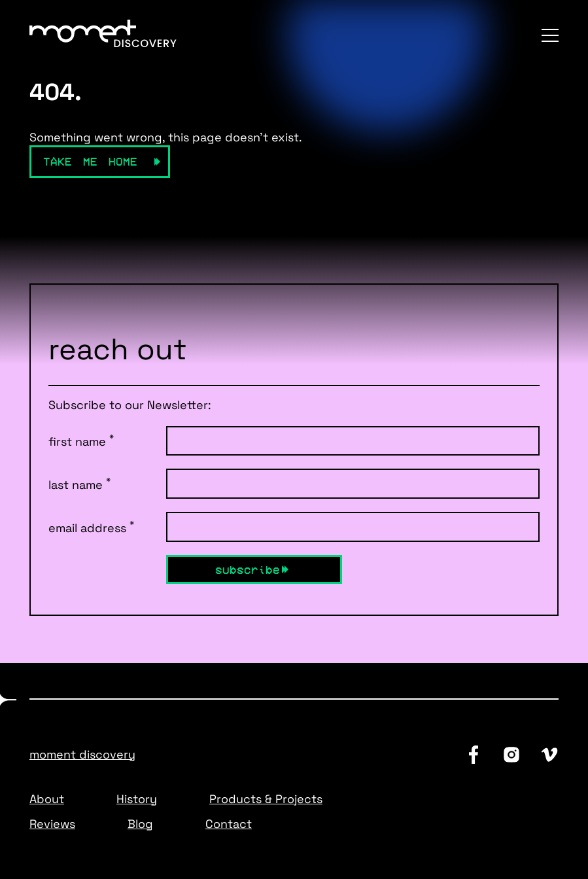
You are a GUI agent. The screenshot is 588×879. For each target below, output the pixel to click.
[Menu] (550, 35)
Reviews (52, 824)
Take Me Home (90, 161)
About (47, 799)
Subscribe (248, 569)
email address (91, 527)
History (137, 799)
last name (79, 484)
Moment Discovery (82, 754)
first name (81, 440)
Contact (229, 824)
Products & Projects (266, 799)
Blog (140, 824)
